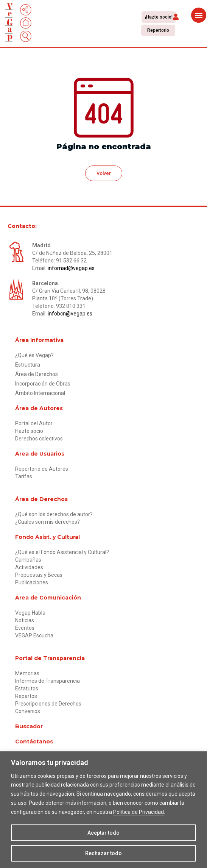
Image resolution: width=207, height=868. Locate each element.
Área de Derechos (41, 499)
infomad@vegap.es (71, 268)
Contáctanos (34, 742)
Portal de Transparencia (50, 658)
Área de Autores (39, 408)
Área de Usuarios (40, 454)
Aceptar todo (103, 833)
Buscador (29, 726)
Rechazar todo (103, 853)
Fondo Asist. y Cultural (47, 537)
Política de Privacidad (139, 812)
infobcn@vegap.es (70, 314)
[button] (176, 16)
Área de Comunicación (48, 598)
